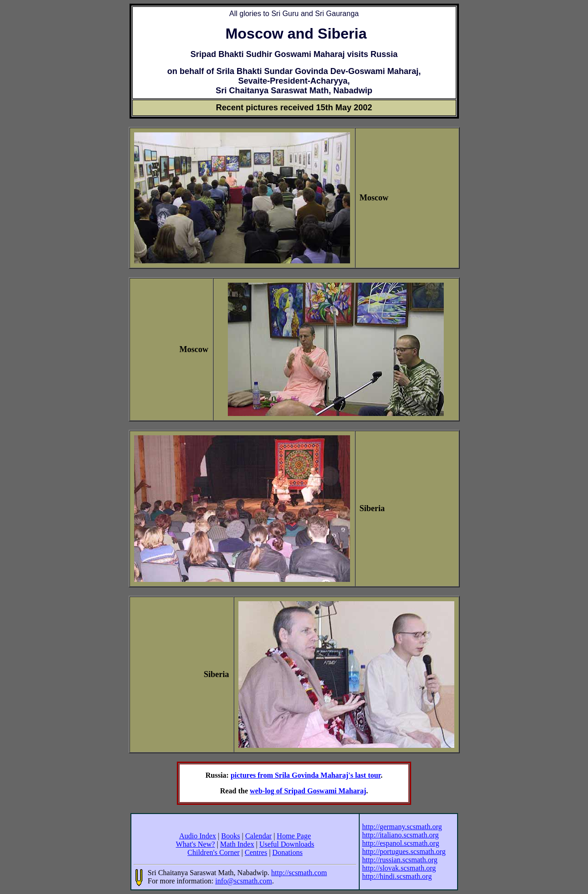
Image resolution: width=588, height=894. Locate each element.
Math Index (237, 844)
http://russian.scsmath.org (400, 860)
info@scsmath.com (244, 881)
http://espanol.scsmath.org (401, 843)
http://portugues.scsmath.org (404, 851)
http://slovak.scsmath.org (399, 868)
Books (231, 836)
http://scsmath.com (299, 873)
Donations (288, 852)
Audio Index (198, 836)
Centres (256, 852)
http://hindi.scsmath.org (397, 876)
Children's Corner (214, 852)
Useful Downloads (287, 844)
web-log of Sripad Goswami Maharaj (308, 791)
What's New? (195, 844)
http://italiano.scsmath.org (400, 835)
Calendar (259, 836)
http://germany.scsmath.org (402, 827)
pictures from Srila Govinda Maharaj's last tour (306, 775)
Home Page (294, 836)
